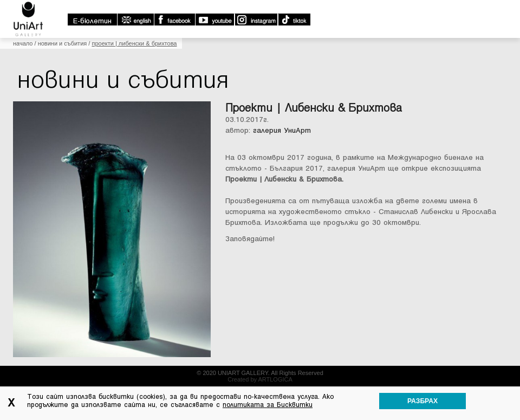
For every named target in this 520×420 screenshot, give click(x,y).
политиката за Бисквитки (268, 405)
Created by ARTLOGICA (260, 379)
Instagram (256, 20)
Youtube (214, 20)
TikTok (294, 20)
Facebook (174, 20)
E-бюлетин (92, 21)
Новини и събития (63, 43)
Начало (23, 43)
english (135, 20)
